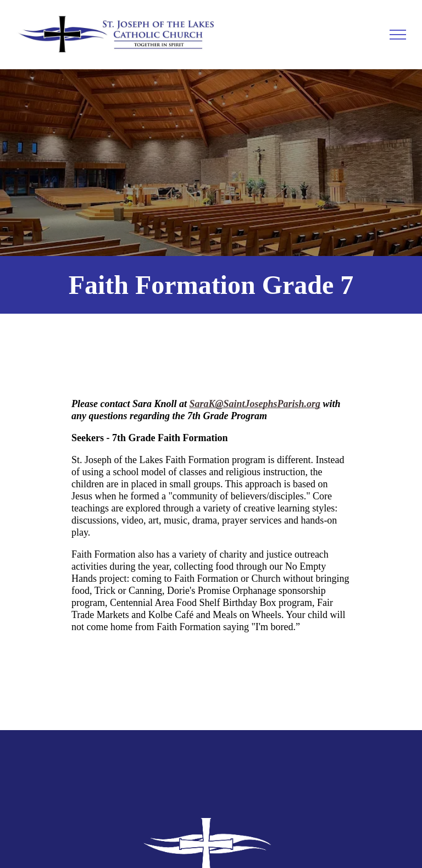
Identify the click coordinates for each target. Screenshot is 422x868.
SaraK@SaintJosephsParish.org (255, 404)
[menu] (398, 35)
